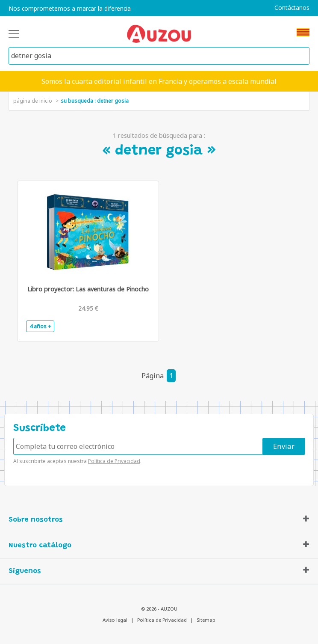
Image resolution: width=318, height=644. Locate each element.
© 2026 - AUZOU (159, 609)
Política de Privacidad (114, 461)
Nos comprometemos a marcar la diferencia (70, 9)
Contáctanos (292, 8)
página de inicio (33, 101)
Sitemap (206, 620)
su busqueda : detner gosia (95, 101)
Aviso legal (115, 620)
